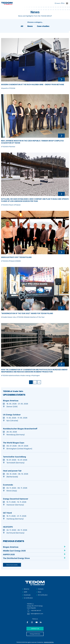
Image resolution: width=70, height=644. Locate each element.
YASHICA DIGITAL (49, 642)
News (30, 26)
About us (27, 589)
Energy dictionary (35, 634)
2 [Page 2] (35, 382)
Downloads (27, 595)
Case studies (43, 26)
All (22, 26)
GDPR (25, 592)
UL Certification (28, 598)
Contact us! (35, 629)
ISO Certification (43, 595)
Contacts (41, 589)
